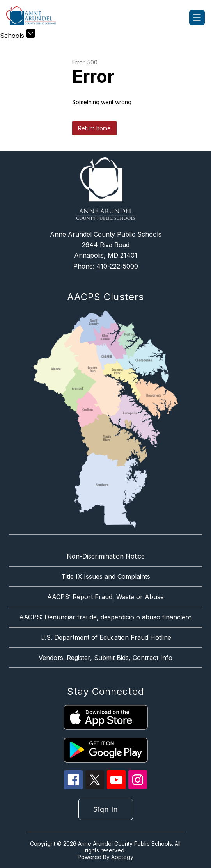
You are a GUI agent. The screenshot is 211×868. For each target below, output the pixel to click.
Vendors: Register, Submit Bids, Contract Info (105, 658)
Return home (94, 128)
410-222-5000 (117, 266)
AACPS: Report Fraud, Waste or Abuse (105, 597)
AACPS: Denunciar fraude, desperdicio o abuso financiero (105, 617)
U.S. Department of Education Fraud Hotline (106, 637)
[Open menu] (197, 18)
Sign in (105, 809)
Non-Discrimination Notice (106, 556)
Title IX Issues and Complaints (106, 576)
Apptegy (122, 857)
